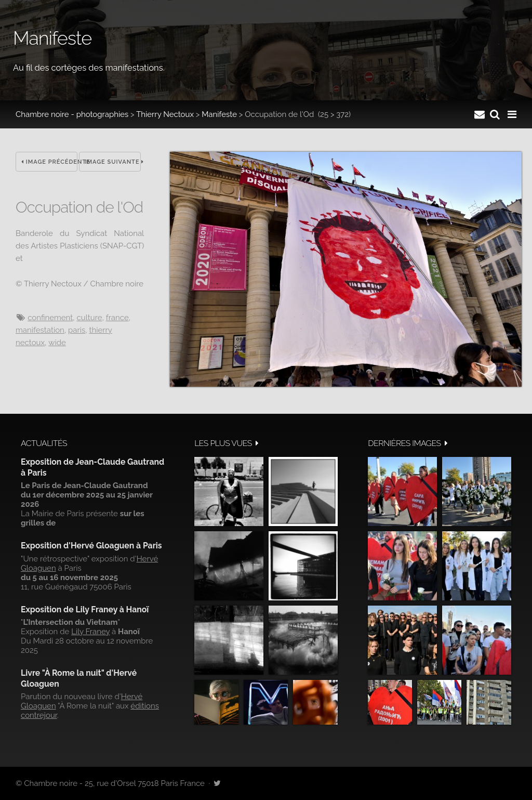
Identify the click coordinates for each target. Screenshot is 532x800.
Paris (77, 330)
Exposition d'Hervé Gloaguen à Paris (91, 546)
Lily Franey (90, 632)
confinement (50, 318)
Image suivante (113, 162)
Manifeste (219, 114)
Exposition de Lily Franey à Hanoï (85, 609)
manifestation (40, 330)
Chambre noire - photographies (72, 114)
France (117, 318)
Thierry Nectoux (165, 114)
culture (89, 318)
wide (57, 343)
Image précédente (49, 162)
